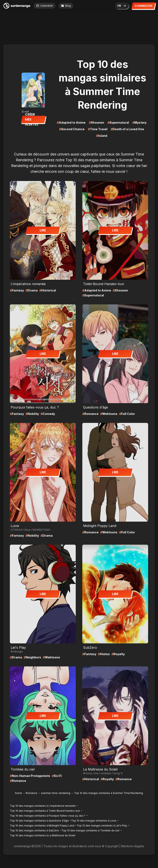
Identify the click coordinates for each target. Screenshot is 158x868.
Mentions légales (133, 846)
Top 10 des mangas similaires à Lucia (94, 821)
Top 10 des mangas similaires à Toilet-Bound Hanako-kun (45, 811)
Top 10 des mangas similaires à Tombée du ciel (90, 830)
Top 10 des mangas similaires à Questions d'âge (39, 821)
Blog (66, 6)
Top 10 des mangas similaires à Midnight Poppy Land (42, 826)
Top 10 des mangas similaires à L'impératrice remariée (43, 806)
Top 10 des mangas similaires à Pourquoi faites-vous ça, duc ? (48, 816)
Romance (31, 793)
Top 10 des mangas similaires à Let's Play (102, 826)
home (19, 793)
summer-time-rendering (56, 793)
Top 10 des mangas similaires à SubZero (34, 830)
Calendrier (45, 6)
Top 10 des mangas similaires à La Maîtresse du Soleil (43, 835)
